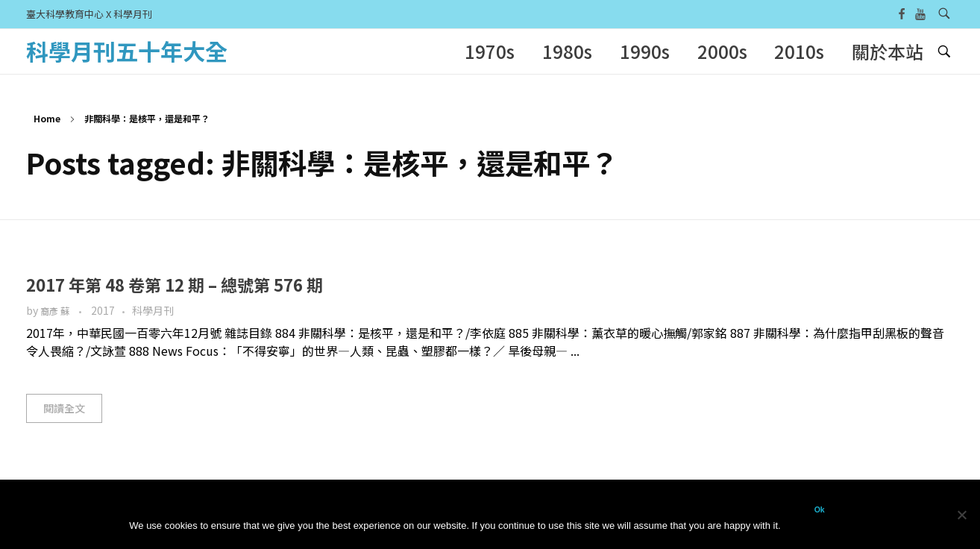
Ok (820, 509)
